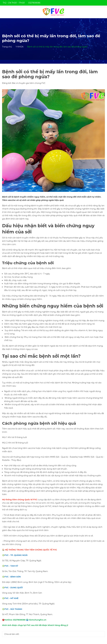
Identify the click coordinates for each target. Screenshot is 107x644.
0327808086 (34, 3)
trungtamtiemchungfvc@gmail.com (23, 8)
